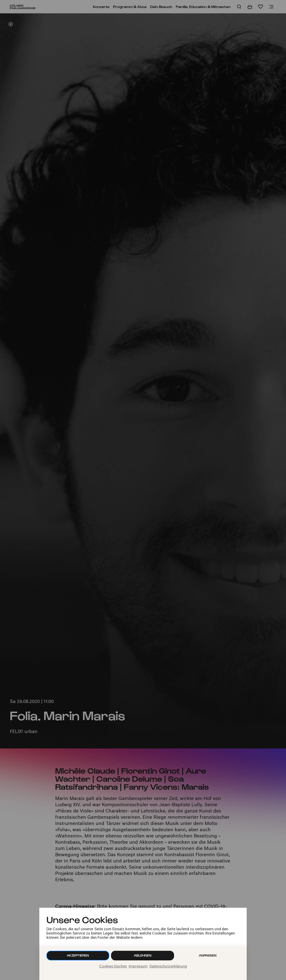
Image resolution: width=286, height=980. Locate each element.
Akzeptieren (78, 955)
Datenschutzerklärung (168, 967)
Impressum (138, 967)
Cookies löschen (113, 967)
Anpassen (208, 955)
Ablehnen (143, 955)
